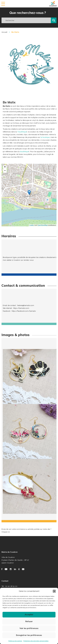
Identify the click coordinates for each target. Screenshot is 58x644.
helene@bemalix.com (26, 305)
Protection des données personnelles (36, 641)
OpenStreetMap (43, 225)
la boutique (45, 137)
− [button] (5, 171)
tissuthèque (24, 151)
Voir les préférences (29, 628)
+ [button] (5, 167)
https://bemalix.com (21, 308)
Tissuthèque (22, 132)
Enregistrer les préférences (29, 635)
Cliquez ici (6, 532)
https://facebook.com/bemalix (24, 311)
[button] (54, 591)
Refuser (29, 621)
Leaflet (32, 225)
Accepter (29, 615)
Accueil (4, 32)
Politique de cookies (15, 641)
